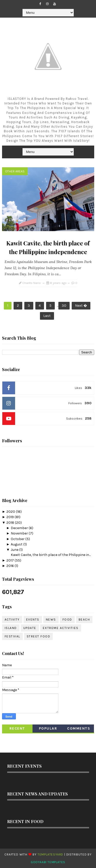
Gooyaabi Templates (48, 862)
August (17, 544)
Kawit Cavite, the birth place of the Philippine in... (51, 555)
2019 (10, 517)
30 (64, 306)
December (20, 528)
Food (67, 620)
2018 (11, 523)
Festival (12, 636)
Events (33, 620)
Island (11, 628)
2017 (10, 560)
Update (30, 628)
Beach (84, 620)
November (20, 533)
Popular (48, 728)
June (15, 550)
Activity (12, 620)
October (18, 539)
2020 (11, 512)
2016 (10, 566)
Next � (81, 306)
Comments (79, 728)
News (51, 620)
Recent (17, 728)
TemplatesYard (50, 854)
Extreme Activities (61, 628)
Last (47, 316)
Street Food (39, 636)
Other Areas (15, 171)
